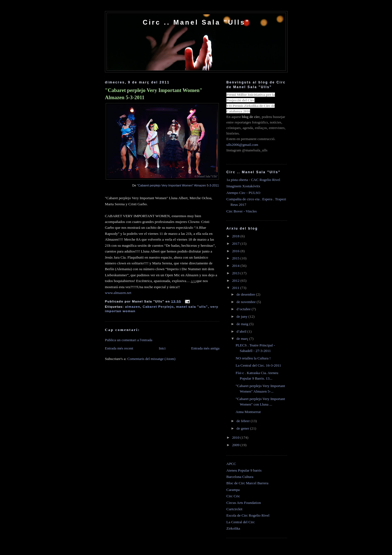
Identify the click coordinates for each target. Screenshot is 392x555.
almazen (133, 307)
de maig (243, 324)
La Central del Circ (241, 522)
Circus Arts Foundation (244, 503)
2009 (236, 445)
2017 (236, 244)
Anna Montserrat (248, 412)
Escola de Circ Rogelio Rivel (248, 515)
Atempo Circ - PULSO (243, 193)
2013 (236, 273)
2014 (236, 266)
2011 (236, 288)
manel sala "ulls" (192, 307)
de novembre (247, 302)
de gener (243, 428)
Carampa (233, 490)
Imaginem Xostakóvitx (243, 186)
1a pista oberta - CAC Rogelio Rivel (253, 180)
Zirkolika (233, 528)
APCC (231, 464)
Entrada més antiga (205, 348)
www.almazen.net (118, 293)
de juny (243, 316)
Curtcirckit (234, 509)
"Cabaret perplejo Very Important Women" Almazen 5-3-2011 (154, 94)
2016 (236, 251)
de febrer (244, 421)
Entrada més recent (119, 348)
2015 (236, 258)
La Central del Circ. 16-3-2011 (258, 365)
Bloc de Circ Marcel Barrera (247, 483)
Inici (162, 348)
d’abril (242, 331)
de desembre (246, 294)
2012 (236, 281)
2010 (236, 437)
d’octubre (244, 309)
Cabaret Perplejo (158, 307)
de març (243, 339)
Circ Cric (233, 496)
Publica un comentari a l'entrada (129, 340)
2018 (236, 236)
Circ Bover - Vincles (242, 211)
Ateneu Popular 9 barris (244, 470)
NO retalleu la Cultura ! (253, 358)
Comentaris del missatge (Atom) (151, 359)
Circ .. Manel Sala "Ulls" (196, 22)
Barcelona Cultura (240, 477)
